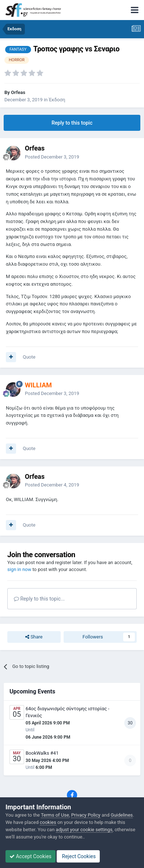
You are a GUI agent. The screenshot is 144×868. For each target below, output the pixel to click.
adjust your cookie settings (84, 830)
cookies (48, 822)
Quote (29, 357)
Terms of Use (55, 815)
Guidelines (122, 815)
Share (34, 637)
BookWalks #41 (42, 753)
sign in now (19, 569)
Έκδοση (57, 100)
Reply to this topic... (39, 599)
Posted (52, 157)
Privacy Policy (86, 815)
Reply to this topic (72, 123)
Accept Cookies (31, 856)
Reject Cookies (78, 856)
